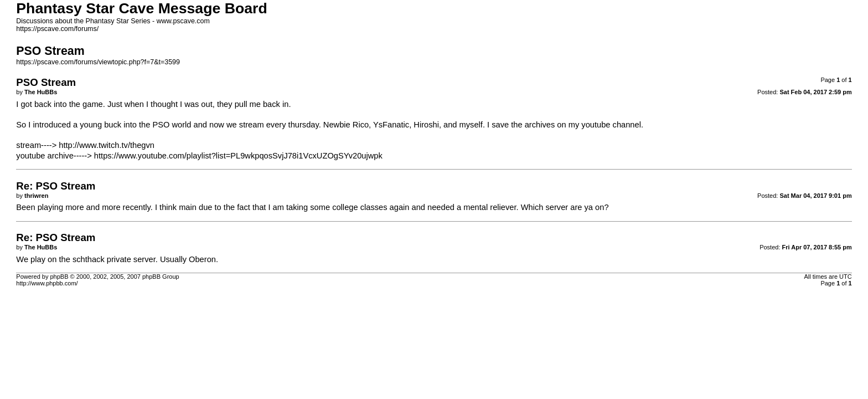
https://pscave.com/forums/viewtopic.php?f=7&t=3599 (98, 62)
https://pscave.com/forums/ (57, 29)
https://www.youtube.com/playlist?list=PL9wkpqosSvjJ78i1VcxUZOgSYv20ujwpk (238, 156)
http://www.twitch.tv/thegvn (107, 145)
